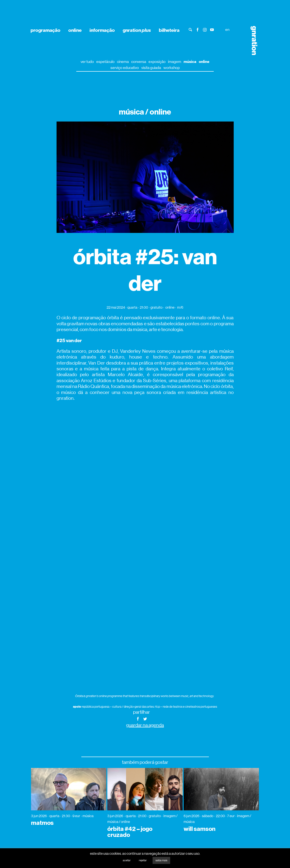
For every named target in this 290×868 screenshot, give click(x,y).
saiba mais (161, 860)
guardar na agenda (145, 725)
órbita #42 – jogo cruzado (130, 832)
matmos (42, 823)
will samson (200, 829)
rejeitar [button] (143, 860)
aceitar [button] (127, 860)
